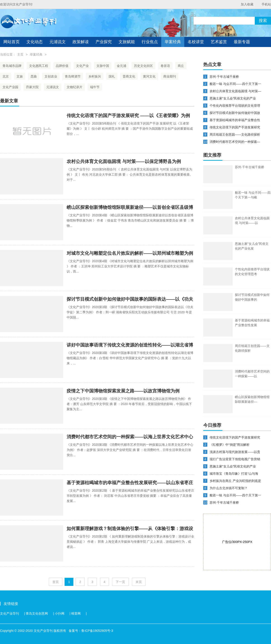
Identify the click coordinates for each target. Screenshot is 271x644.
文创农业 (51, 76)
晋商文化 (129, 76)
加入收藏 (247, 4)
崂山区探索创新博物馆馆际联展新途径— (252, 399)
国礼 (112, 76)
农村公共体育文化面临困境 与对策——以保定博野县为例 (124, 161)
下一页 (120, 582)
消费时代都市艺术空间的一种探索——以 (252, 374)
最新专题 (242, 42)
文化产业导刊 (9, 613)
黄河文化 (149, 76)
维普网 (76, 613)
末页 (139, 582)
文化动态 (35, 42)
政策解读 (81, 42)
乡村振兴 (95, 76)
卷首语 (165, 66)
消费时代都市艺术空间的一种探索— (235, 142)
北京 (6, 76)
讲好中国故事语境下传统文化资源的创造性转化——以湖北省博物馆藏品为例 (130, 345)
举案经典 (173, 42)
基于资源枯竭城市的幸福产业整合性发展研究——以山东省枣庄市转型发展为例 (130, 483)
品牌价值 (62, 66)
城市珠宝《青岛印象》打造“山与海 (234, 474)
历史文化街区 (143, 66)
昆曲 (34, 76)
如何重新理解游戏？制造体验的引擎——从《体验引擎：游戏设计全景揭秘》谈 (130, 529)
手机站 (266, 4)
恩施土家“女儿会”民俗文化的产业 (233, 98)
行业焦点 (150, 42)
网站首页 (12, 42)
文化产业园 (10, 87)
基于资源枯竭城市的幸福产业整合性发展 (252, 323)
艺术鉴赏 (219, 42)
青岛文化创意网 (37, 613)
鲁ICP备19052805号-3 (97, 631)
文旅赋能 (127, 42)
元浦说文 (58, 42)
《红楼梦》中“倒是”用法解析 (230, 445)
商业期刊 (170, 76)
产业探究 (104, 42)
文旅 (20, 76)
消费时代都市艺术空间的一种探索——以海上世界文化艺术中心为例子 (130, 437)
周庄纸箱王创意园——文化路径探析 (235, 134)
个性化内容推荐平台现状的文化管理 (235, 106)
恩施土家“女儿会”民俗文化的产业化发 (252, 246)
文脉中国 (103, 66)
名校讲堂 (196, 42)
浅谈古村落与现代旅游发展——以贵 (235, 452)
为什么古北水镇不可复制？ (229, 488)
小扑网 (60, 613)
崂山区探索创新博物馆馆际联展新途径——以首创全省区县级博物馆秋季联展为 (130, 208)
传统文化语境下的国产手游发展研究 (235, 127)
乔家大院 (32, 87)
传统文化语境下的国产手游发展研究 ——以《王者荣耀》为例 (128, 116)
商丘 (181, 66)
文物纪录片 (75, 87)
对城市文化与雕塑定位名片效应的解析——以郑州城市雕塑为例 (130, 253)
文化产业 (82, 66)
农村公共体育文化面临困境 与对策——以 (252, 221)
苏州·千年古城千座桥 (224, 77)
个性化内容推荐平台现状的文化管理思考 (252, 272)
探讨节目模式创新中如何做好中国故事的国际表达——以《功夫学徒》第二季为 (130, 299)
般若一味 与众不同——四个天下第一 (235, 84)
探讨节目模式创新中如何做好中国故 (235, 113)
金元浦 (121, 66)
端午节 (95, 87)
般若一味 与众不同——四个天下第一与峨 (253, 195)
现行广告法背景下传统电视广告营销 (235, 459)
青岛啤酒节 (73, 76)
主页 (20, 54)
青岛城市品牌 (12, 66)
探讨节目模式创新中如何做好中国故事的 (252, 297)
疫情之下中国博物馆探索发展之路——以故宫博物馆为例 (123, 391)
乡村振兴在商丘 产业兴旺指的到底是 (235, 481)
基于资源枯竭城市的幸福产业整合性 (235, 120)
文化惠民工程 (39, 66)
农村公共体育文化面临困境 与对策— (235, 91)
